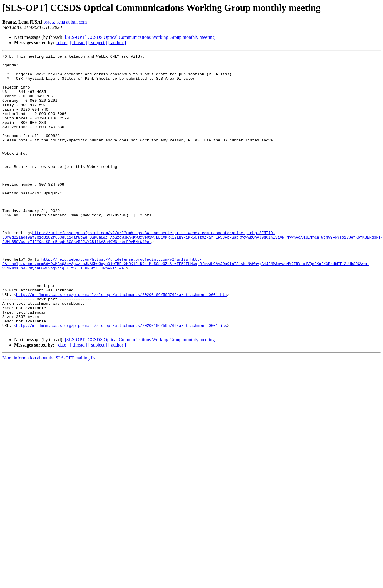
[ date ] (62, 43)
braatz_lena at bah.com (65, 22)
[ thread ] (79, 43)
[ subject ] (98, 43)
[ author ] (117, 43)
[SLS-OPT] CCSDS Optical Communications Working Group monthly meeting (140, 37)
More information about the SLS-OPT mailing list (50, 413)
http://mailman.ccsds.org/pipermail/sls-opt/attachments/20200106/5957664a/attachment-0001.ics (122, 380)
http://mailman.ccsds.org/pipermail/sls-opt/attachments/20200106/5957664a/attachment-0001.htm (122, 343)
